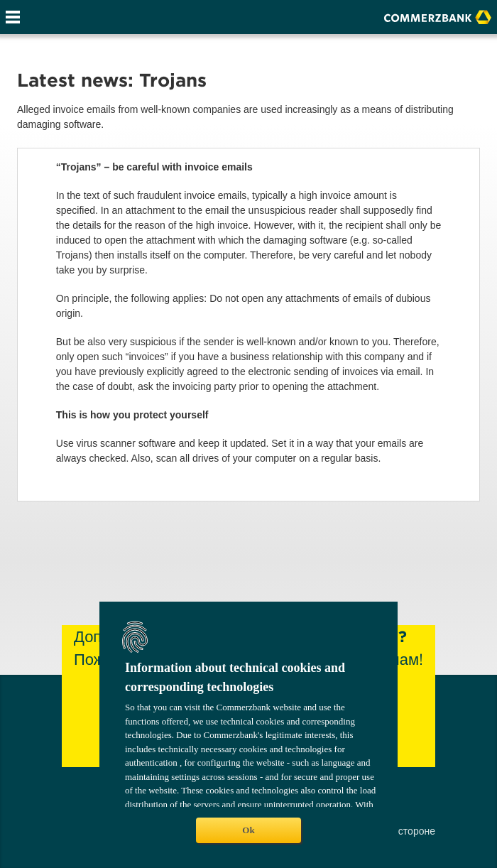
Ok (248, 830)
